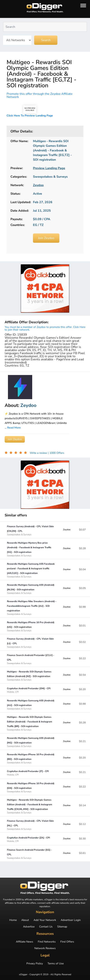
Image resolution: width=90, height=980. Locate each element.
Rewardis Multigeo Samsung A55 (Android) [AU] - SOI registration (32, 704)
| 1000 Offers (56, 453)
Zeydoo (67, 530)
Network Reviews (45, 948)
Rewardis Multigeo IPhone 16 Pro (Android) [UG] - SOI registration (32, 626)
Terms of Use (56, 964)
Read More (14, 428)
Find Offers (67, 942)
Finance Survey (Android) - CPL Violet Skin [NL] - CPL (32, 825)
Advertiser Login (71, 920)
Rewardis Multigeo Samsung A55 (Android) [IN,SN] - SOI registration (32, 589)
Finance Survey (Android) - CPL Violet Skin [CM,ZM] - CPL (32, 530)
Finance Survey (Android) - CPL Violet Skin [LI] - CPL (32, 643)
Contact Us (46, 927)
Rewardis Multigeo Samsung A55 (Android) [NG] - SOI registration (32, 742)
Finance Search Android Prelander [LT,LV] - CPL (32, 659)
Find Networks (47, 942)
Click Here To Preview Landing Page (30, 116)
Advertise (29, 927)
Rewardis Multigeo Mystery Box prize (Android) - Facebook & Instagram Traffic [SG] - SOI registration (32, 549)
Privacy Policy (35, 964)
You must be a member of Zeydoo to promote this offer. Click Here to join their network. (45, 328)
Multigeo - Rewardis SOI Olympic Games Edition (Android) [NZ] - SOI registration (32, 675)
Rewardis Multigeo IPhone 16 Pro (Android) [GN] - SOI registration (32, 787)
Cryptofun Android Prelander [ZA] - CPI (28, 839)
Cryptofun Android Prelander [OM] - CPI (29, 690)
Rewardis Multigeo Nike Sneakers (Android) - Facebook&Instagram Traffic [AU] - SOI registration (32, 608)
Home (13, 920)
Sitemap (62, 927)
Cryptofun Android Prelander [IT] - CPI (28, 773)
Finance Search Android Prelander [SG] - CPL (32, 854)
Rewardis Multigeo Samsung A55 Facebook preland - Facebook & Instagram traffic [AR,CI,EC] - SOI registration (32, 570)
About (25, 920)
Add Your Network (45, 920)
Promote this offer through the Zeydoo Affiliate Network (40, 95)
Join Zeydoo (46, 238)
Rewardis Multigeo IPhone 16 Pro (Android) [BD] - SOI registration (32, 758)
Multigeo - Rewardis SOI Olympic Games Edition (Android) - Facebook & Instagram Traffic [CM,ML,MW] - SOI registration (32, 806)
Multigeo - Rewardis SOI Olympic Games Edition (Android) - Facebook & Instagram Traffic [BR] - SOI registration (32, 723)
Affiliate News (25, 942)
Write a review (39, 453)
